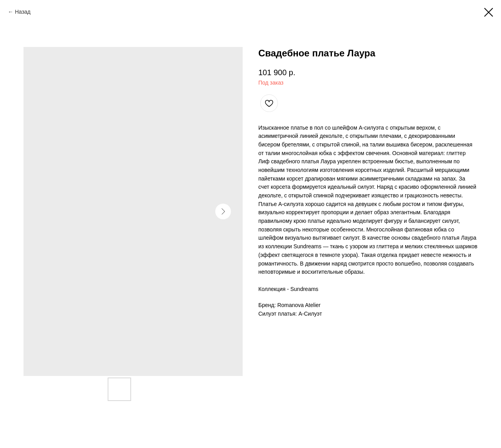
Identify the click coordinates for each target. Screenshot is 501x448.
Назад (23, 12)
